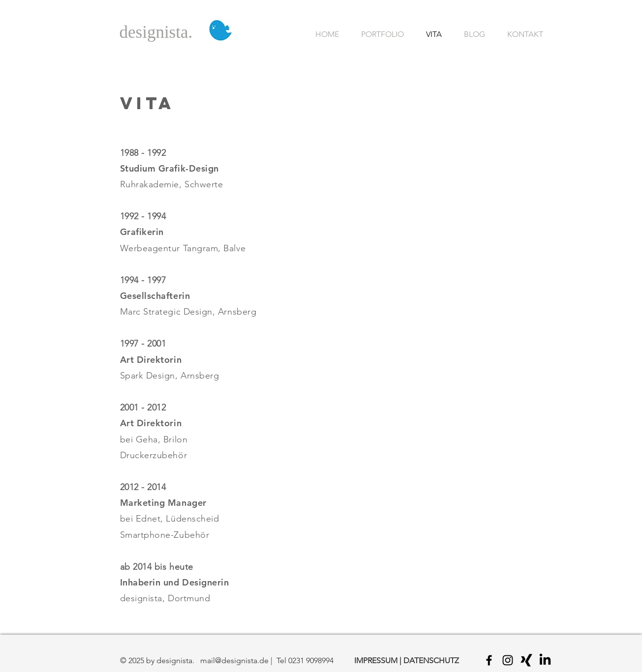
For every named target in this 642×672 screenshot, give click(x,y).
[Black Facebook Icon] (489, 660)
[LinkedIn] (545, 660)
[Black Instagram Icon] (508, 660)
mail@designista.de (234, 660)
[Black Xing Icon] (526, 660)
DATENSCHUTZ (431, 660)
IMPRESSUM (376, 660)
